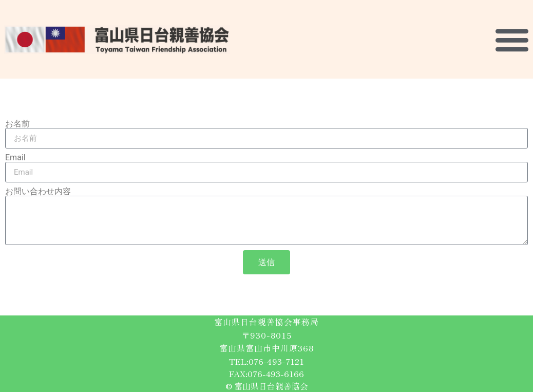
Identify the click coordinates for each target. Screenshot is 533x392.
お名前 (17, 124)
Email (15, 158)
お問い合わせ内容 (38, 192)
